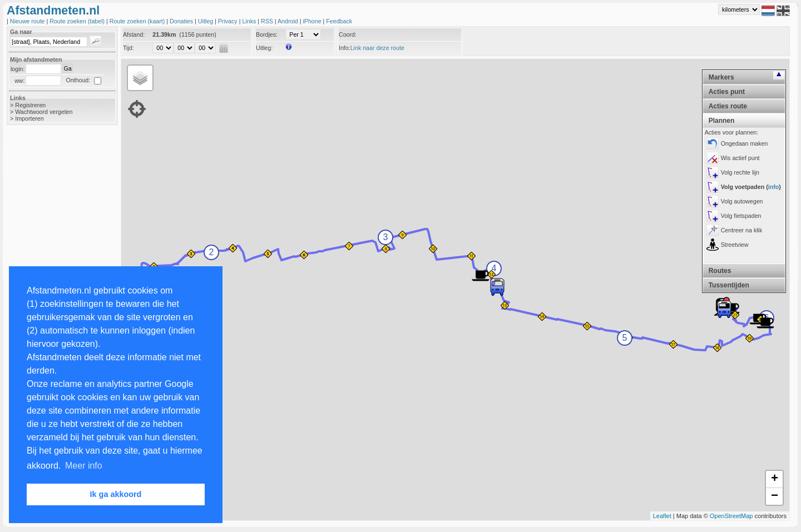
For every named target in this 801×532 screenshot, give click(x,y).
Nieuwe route (28, 21)
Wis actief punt (740, 158)
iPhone (313, 21)
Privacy (229, 21)
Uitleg (206, 21)
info (774, 187)
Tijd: (128, 48)
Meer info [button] (84, 466)
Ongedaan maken (745, 143)
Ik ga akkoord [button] (116, 494)
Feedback (339, 21)
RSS (268, 21)
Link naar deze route (377, 48)
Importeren (29, 118)
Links (250, 21)
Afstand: (134, 34)
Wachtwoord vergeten (44, 112)
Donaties (182, 21)
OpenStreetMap (731, 516)
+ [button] (775, 479)
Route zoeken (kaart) (138, 21)
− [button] (775, 496)
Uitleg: (264, 48)
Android (289, 21)
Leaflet (662, 516)
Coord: (348, 34)
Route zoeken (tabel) (78, 21)
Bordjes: (267, 34)
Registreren (30, 105)
